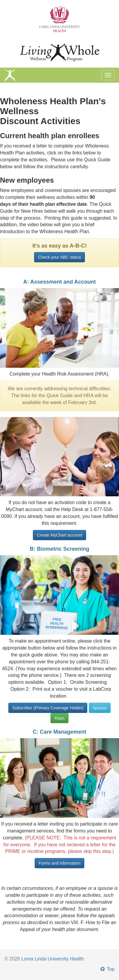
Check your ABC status (59, 257)
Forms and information (59, 863)
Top (107, 969)
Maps (59, 718)
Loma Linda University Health (52, 959)
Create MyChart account (59, 535)
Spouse (100, 708)
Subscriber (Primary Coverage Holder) (48, 708)
